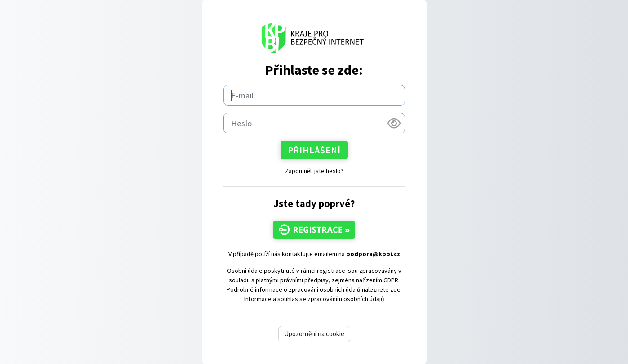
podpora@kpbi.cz (373, 254)
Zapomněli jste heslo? (314, 171)
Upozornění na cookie (314, 334)
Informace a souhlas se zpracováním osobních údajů (314, 299)
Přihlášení (314, 150)
